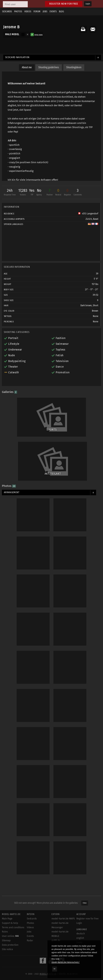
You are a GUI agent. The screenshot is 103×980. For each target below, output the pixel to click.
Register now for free (64, 4)
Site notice (7, 949)
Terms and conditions (13, 927)
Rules (5, 932)
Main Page (7, 919)
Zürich (89, 219)
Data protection (10, 945)
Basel (96, 219)
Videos (28, 12)
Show (85, 903)
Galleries (9, 392)
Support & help (10, 923)
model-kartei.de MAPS (63, 919)
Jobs (45, 12)
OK (55, 969)
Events (53, 12)
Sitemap (6, 941)
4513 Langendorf (88, 214)
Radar (30, 941)
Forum (37, 12)
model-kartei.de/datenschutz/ (66, 962)
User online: (10, 936)
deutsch (81, 934)
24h (10, 193)
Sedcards (7, 12)
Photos (18, 12)
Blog (61, 12)
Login (88, 4)
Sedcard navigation (17, 57)
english (80, 938)
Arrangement (12, 492)
